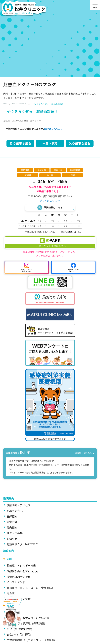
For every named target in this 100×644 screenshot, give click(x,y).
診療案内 (9, 552)
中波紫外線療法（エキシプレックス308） (31, 641)
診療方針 (12, 523)
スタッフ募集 (15, 534)
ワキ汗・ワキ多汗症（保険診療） (27, 625)
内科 (9, 560)
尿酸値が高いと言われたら (23, 572)
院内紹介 (12, 529)
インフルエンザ (16, 583)
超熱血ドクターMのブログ (22, 545)
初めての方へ (15, 512)
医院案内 (9, 500)
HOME (7, 104)
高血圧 (11, 595)
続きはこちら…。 (54, 129)
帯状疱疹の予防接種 (19, 578)
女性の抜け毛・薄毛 (19, 636)
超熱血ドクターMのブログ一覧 (31, 104)
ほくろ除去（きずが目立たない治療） (29, 619)
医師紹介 (12, 518)
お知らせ (12, 540)
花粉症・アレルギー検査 (21, 567)
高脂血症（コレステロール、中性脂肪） (31, 589)
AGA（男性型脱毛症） (20, 630)
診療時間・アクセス (19, 506)
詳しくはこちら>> (50, 201)
